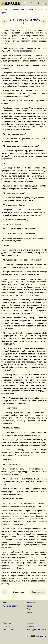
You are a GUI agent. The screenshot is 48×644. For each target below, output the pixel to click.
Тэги (28, 609)
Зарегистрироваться (11, 606)
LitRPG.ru (6, 626)
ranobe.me (42, 636)
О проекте (31, 623)
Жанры (30, 606)
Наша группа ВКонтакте (37, 630)
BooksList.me (8, 630)
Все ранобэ (31, 603)
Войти (5, 603)
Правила (30, 626)
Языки (29, 612)
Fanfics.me (7, 623)
